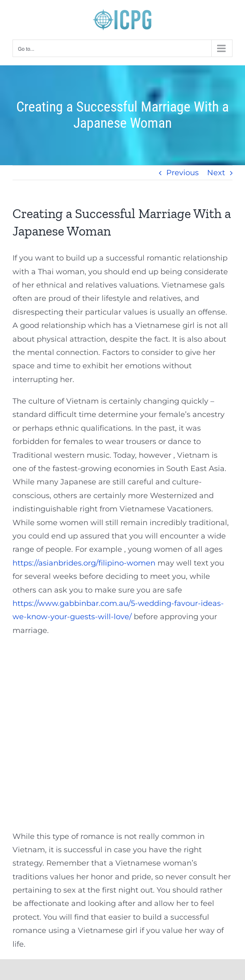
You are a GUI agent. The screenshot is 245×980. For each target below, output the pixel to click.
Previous (182, 173)
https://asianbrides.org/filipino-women (84, 563)
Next (216, 173)
